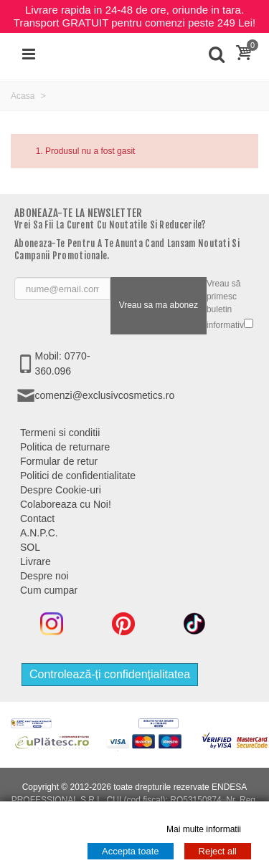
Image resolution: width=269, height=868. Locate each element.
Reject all (218, 851)
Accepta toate (131, 851)
